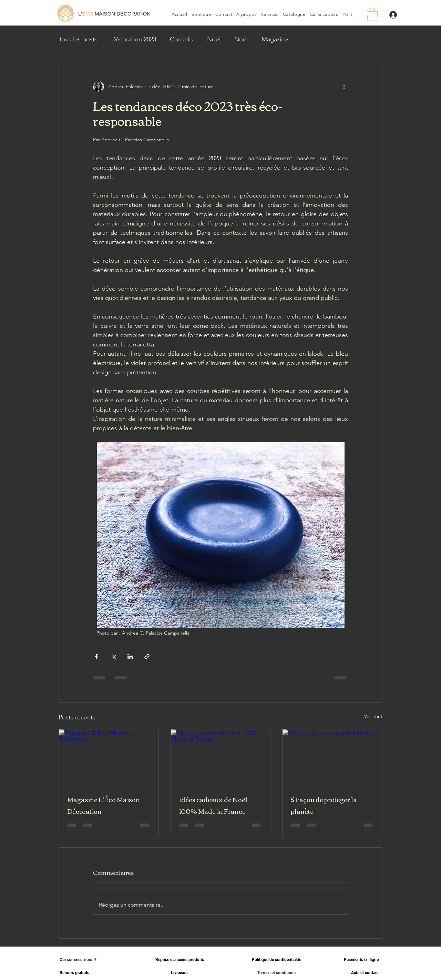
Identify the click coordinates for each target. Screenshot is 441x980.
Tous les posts (78, 39)
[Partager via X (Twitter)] (113, 656)
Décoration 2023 (134, 39)
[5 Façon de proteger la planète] (332, 757)
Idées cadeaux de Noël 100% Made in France (213, 805)
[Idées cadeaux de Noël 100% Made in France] (221, 757)
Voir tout (373, 716)
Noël (214, 39)
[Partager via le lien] (147, 656)
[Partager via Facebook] (96, 656)
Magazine (275, 39)
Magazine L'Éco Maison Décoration (104, 805)
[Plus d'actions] (344, 87)
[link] (372, 14)
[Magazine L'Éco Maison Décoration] (109, 757)
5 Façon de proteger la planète (324, 805)
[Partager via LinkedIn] (130, 656)
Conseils (182, 39)
